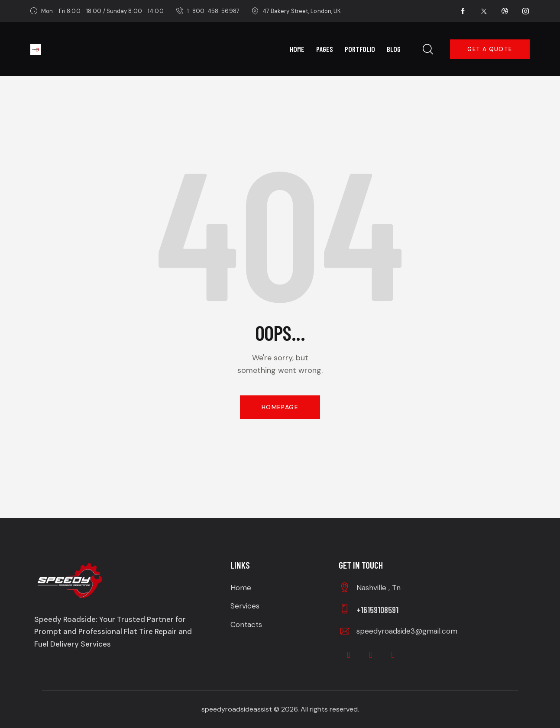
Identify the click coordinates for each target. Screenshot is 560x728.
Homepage (280, 407)
